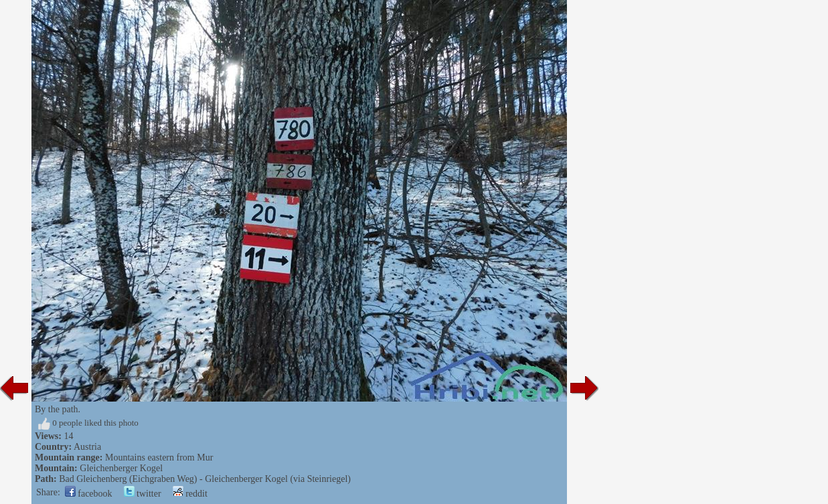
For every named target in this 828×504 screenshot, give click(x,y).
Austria (87, 447)
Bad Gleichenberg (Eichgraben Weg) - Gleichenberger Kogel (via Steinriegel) (205, 479)
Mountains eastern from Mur (159, 457)
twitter (143, 494)
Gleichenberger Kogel (121, 468)
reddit (190, 494)
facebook (89, 494)
